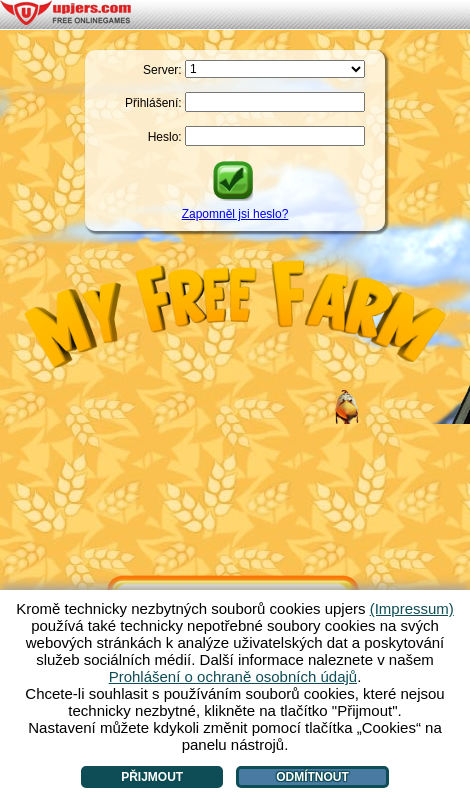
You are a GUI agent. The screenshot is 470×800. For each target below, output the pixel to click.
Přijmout (152, 777)
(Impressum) (412, 608)
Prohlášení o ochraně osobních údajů (233, 676)
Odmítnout (312, 777)
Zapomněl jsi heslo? (235, 214)
